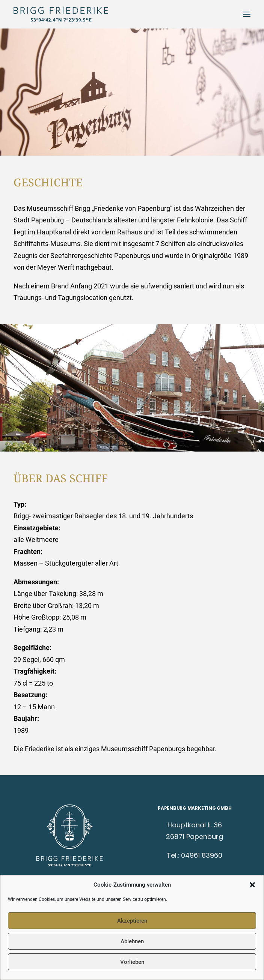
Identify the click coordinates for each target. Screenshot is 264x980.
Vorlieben (132, 962)
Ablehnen (132, 941)
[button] (252, 885)
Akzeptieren (132, 921)
